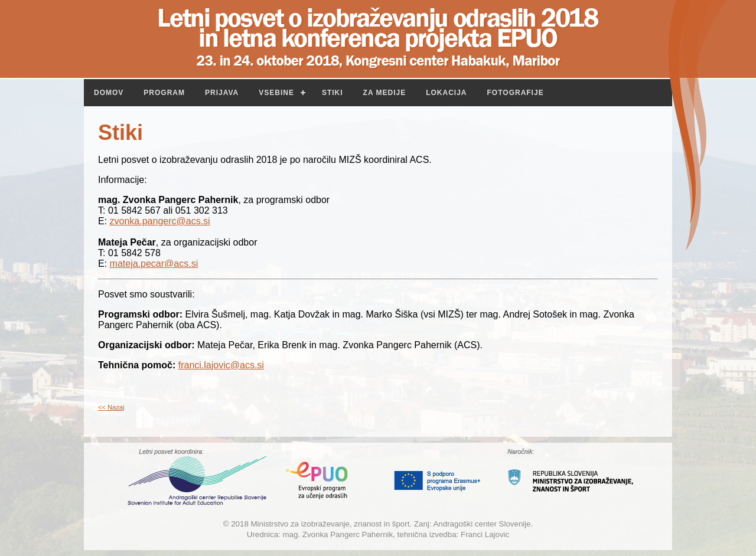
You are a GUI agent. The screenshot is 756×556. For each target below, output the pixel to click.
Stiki (333, 93)
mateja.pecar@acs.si (154, 264)
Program (164, 93)
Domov (109, 93)
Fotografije (516, 93)
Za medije (385, 93)
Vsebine (276, 93)
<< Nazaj (111, 407)
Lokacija (446, 93)
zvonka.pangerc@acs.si (160, 221)
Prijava (222, 93)
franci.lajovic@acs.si (221, 365)
